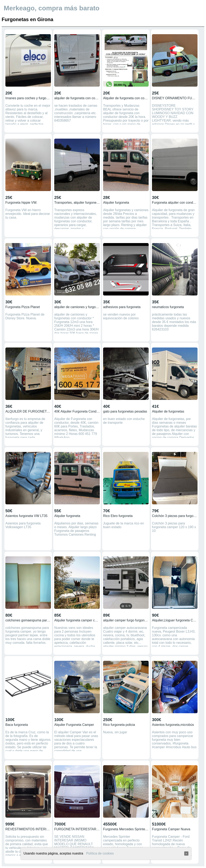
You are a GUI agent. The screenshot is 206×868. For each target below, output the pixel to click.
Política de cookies (100, 853)
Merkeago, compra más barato (52, 8)
